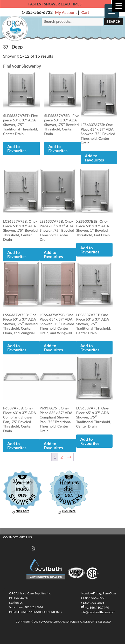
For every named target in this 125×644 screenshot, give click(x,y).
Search (113, 22)
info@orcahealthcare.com (98, 612)
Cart (85, 12)
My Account (66, 12)
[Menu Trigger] (112, 11)
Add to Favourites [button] (17, 148)
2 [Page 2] (62, 457)
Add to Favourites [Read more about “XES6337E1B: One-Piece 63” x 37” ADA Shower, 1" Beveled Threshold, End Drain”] (90, 250)
